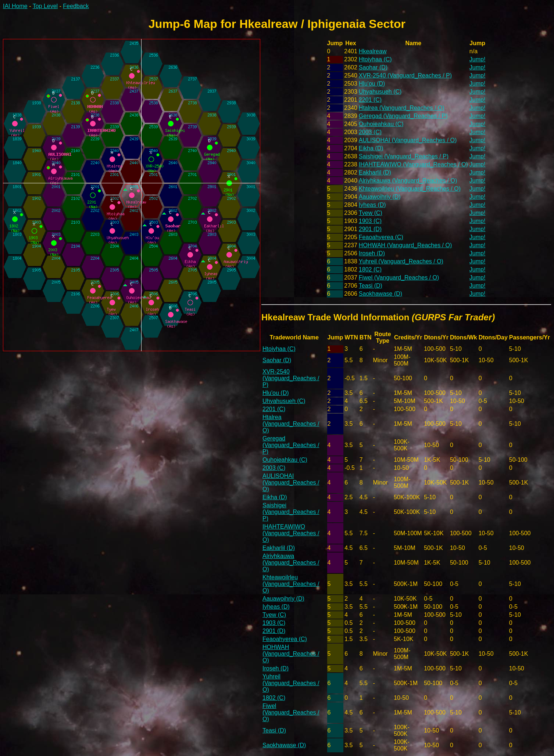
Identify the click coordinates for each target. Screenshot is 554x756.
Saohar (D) (373, 67)
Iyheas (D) (372, 205)
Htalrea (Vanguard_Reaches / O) (402, 108)
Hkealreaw (373, 51)
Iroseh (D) (372, 253)
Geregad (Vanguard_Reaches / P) (403, 116)
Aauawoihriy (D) (380, 197)
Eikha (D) (371, 148)
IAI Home (15, 6)
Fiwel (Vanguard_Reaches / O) (399, 278)
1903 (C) (370, 221)
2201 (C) (370, 100)
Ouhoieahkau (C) (381, 124)
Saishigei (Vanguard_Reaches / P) (404, 156)
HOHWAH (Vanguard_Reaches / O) (405, 245)
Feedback (76, 6)
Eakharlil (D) (375, 172)
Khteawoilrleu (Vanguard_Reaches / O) (410, 189)
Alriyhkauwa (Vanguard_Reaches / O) (408, 181)
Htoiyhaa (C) (375, 59)
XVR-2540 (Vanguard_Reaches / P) (405, 75)
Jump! (478, 59)
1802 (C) (370, 269)
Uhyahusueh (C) (380, 92)
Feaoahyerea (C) (381, 237)
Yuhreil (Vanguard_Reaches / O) (401, 261)
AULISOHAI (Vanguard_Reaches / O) (408, 140)
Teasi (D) (371, 286)
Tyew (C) (371, 213)
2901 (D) (370, 229)
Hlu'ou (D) (372, 84)
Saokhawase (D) (380, 294)
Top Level (45, 6)
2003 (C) (370, 132)
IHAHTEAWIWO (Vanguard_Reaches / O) (413, 164)
